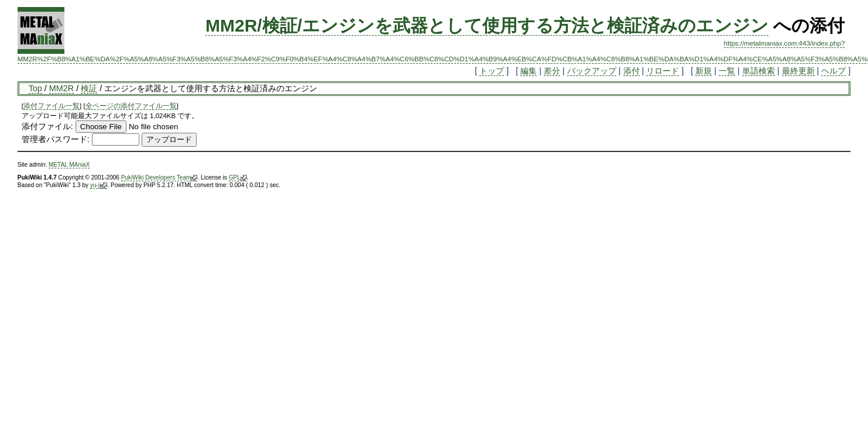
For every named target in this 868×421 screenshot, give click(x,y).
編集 (529, 71)
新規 (704, 71)
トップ (492, 71)
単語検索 (759, 71)
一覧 (727, 71)
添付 (632, 71)
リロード (663, 71)
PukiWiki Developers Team (159, 178)
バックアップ (592, 71)
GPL (238, 178)
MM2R (61, 88)
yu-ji (99, 185)
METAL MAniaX (69, 165)
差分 (552, 71)
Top (35, 88)
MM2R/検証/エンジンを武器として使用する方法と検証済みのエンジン (487, 25)
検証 (89, 88)
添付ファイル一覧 (52, 106)
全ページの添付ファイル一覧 (131, 106)
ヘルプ (833, 71)
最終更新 (798, 71)
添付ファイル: (47, 126)
